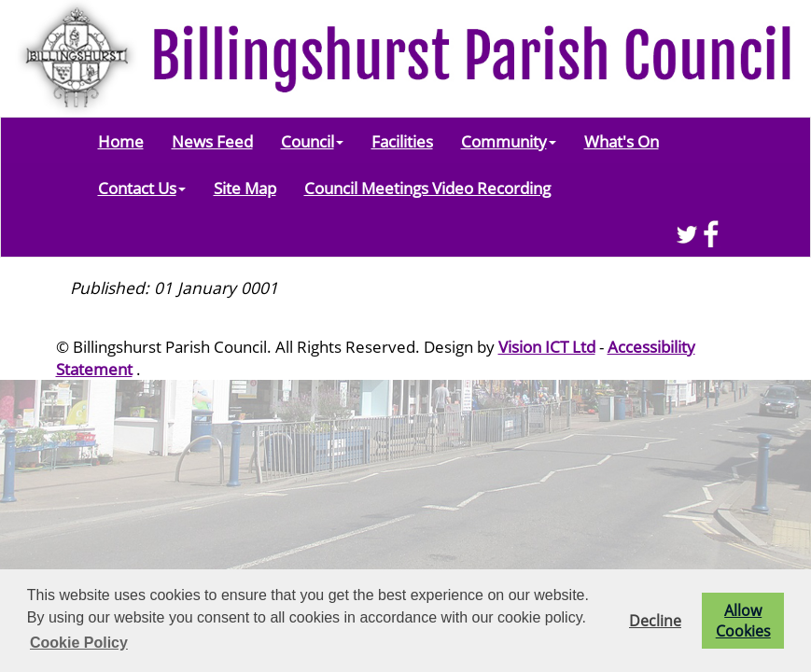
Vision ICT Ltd (547, 346)
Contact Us (142, 188)
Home (121, 141)
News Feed (212, 141)
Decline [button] (655, 621)
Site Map (245, 188)
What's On (622, 141)
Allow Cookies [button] (743, 621)
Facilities (402, 141)
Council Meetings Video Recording (427, 188)
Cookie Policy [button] (79, 643)
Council (312, 141)
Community (509, 141)
